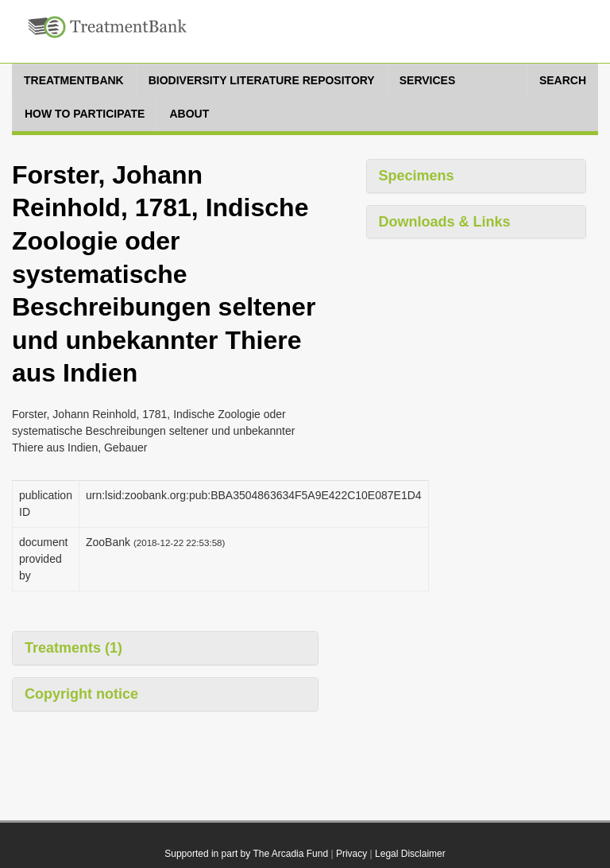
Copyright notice (81, 694)
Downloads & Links (445, 222)
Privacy (351, 854)
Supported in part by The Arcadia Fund (246, 854)
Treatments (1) (73, 648)
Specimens (417, 176)
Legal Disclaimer (410, 854)
